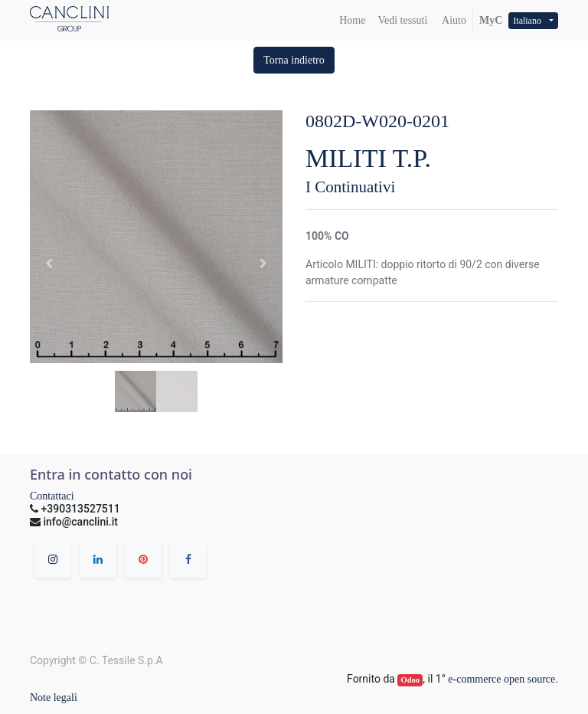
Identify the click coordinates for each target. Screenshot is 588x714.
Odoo (411, 680)
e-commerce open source (501, 679)
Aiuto (453, 20)
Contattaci (52, 496)
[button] (294, 60)
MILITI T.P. (368, 158)
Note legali (54, 698)
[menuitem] (352, 20)
